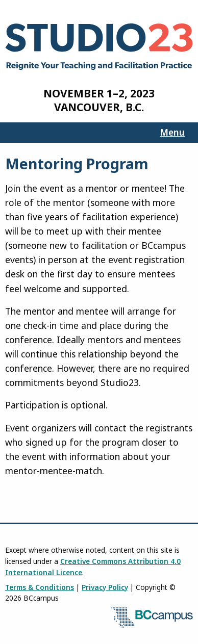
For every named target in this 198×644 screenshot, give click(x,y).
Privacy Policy (105, 587)
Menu (172, 132)
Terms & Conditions (40, 587)
